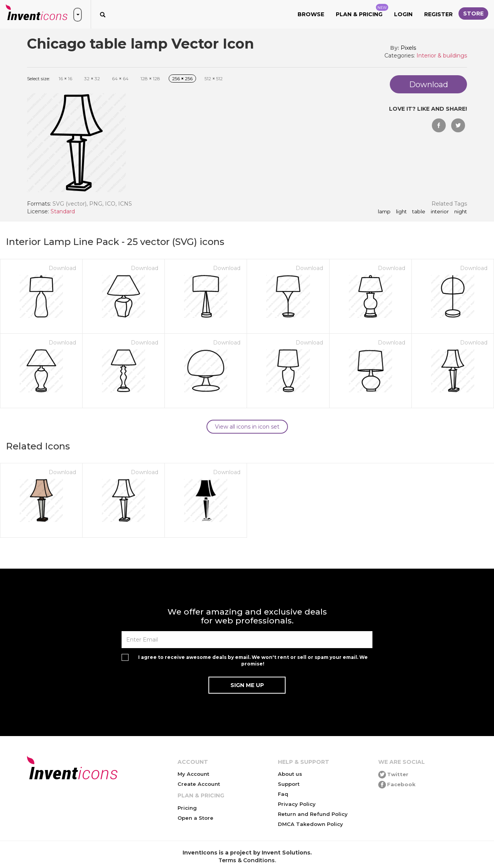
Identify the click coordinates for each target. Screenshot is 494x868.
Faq (283, 794)
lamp (384, 212)
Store (473, 14)
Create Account (199, 784)
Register (438, 14)
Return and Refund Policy (313, 814)
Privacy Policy (297, 804)
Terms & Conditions (247, 860)
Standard (63, 211)
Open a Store (195, 818)
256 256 (182, 79)
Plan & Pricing (362, 11)
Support (289, 784)
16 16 (65, 79)
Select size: (39, 79)
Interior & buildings (442, 56)
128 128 (150, 79)
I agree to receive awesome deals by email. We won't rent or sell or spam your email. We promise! (253, 660)
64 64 (120, 79)
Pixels (408, 48)
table (419, 212)
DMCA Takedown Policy (310, 824)
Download (62, 268)
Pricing (187, 808)
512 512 (214, 79)
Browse (311, 14)
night (461, 212)
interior (440, 212)
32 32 (92, 79)
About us (290, 774)
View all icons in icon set (247, 427)
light (401, 212)
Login (403, 14)
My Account (193, 774)
